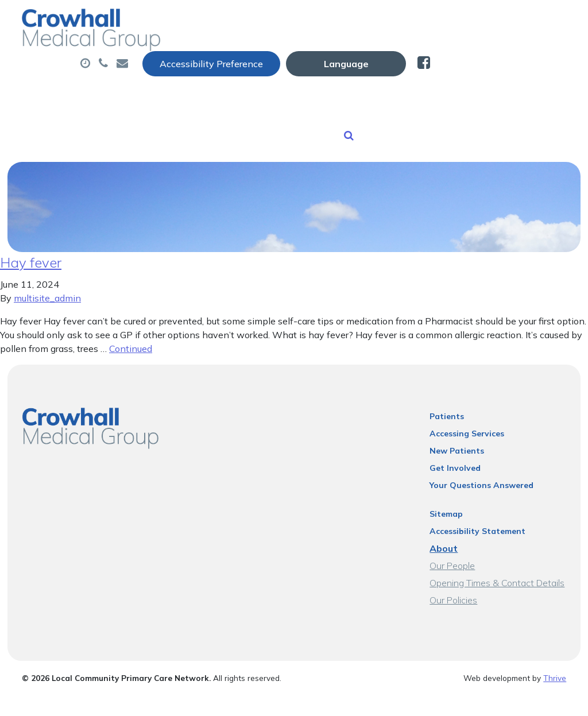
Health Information (415, 97)
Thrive (555, 643)
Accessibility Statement (478, 497)
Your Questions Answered (482, 451)
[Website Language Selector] (482, 21)
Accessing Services (467, 399)
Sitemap (447, 479)
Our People (453, 531)
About (189, 57)
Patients (447, 382)
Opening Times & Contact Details (498, 548)
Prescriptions (387, 57)
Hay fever (31, 228)
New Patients (300, 97)
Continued (131, 314)
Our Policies (454, 566)
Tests (463, 57)
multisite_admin (47, 264)
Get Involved (456, 434)
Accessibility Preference (347, 21)
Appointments (283, 57)
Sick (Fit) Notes (202, 97)
